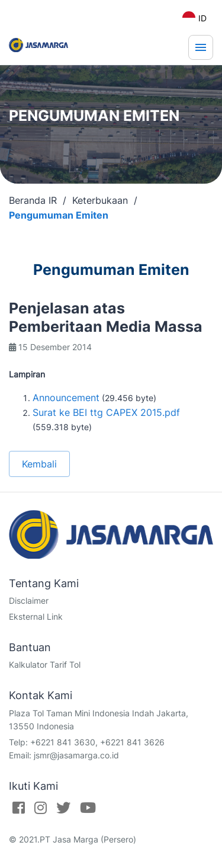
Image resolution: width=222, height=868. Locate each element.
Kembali (39, 464)
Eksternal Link (36, 616)
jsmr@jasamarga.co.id (76, 755)
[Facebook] (19, 808)
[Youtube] (88, 808)
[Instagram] (41, 808)
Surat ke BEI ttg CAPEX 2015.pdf (106, 412)
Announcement (66, 398)
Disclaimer (29, 600)
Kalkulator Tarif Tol (45, 664)
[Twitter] (63, 808)
